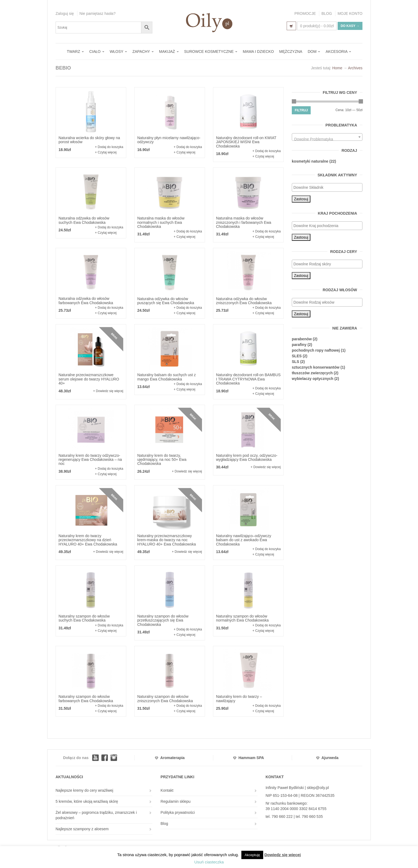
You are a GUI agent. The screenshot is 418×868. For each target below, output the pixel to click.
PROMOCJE (305, 13)
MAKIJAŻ (169, 52)
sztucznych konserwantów (316, 367)
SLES (297, 356)
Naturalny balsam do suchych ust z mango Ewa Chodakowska (167, 377)
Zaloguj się (65, 13)
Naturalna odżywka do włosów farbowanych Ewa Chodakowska (86, 301)
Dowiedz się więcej (282, 855)
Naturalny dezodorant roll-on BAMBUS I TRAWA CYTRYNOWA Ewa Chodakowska (248, 379)
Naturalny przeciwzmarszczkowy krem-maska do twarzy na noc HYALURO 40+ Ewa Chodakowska (167, 540)
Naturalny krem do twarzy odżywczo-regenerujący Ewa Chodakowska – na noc (90, 460)
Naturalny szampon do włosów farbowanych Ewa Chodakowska (86, 699)
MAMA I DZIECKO (258, 52)
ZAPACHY (143, 52)
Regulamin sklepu (175, 801)
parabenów (302, 339)
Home (337, 68)
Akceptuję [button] (252, 855)
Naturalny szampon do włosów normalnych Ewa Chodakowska (242, 618)
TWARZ (75, 52)
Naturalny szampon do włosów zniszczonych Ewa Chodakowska (165, 699)
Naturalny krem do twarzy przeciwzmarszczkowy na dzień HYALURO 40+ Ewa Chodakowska (88, 540)
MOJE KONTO (350, 13)
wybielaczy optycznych (313, 379)
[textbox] (327, 139)
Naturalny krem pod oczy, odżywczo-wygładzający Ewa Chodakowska (247, 457)
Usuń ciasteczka (209, 862)
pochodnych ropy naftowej (316, 350)
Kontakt (167, 790)
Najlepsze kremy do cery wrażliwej (84, 790)
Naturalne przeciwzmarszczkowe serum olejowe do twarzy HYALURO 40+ (89, 379)
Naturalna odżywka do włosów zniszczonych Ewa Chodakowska (244, 301)
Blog (164, 824)
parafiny (299, 345)
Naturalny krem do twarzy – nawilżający (239, 699)
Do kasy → (350, 26)
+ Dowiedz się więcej (108, 391)
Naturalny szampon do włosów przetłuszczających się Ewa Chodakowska (163, 620)
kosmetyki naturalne (310, 161)
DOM (314, 52)
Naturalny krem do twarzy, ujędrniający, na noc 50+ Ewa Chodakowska (162, 460)
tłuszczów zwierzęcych (312, 373)
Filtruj (301, 110)
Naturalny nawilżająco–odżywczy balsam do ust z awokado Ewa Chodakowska (244, 540)
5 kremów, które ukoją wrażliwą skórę (87, 801)
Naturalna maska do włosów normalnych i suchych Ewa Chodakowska (161, 222)
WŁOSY (118, 52)
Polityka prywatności (178, 812)
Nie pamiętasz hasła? (98, 13)
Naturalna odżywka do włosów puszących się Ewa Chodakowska (166, 301)
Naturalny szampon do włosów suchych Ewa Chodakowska (84, 618)
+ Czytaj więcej (106, 152)
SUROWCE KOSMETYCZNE (211, 52)
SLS (295, 362)
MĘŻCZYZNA (291, 52)
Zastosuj (301, 199)
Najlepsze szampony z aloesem (82, 829)
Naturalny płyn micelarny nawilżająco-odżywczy (169, 140)
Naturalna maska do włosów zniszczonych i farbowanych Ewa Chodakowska (244, 222)
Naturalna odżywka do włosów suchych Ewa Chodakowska (84, 220)
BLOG (327, 13)
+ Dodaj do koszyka (109, 147)
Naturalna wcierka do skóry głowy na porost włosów (89, 140)
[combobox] (327, 137)
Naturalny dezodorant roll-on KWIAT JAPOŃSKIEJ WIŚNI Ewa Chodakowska (246, 142)
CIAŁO (97, 52)
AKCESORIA (338, 52)
